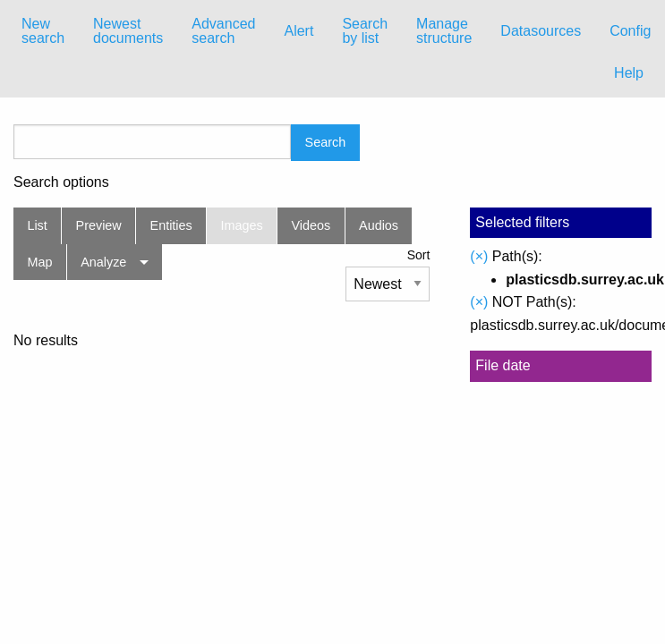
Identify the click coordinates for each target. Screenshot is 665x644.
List (37, 225)
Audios (379, 225)
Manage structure (444, 31)
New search (43, 31)
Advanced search (223, 31)
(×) (479, 256)
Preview (99, 225)
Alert (298, 31)
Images (242, 225)
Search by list (365, 31)
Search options (61, 182)
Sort (419, 255)
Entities (171, 225)
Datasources (541, 31)
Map (39, 262)
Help (629, 73)
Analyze (103, 262)
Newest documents (128, 31)
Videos (311, 225)
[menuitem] (43, 31)
